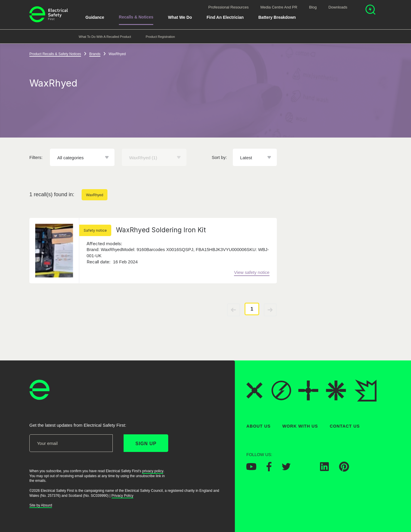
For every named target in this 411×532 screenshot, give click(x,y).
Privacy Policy (123, 496)
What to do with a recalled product (105, 37)
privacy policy (153, 471)
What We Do (180, 17)
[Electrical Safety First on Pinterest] (344, 470)
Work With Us (300, 426)
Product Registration (160, 37)
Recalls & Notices (136, 17)
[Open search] (370, 10)
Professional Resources (229, 7)
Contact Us (345, 426)
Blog (313, 7)
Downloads (338, 7)
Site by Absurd (41, 505)
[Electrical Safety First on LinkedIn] (324, 469)
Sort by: (219, 157)
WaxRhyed (95, 195)
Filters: (36, 157)
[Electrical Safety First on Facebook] (269, 470)
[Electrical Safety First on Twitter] (286, 469)
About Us (258, 426)
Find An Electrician (225, 17)
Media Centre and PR (279, 7)
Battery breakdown (277, 17)
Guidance (95, 17)
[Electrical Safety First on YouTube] (251, 468)
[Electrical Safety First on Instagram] (305, 469)
